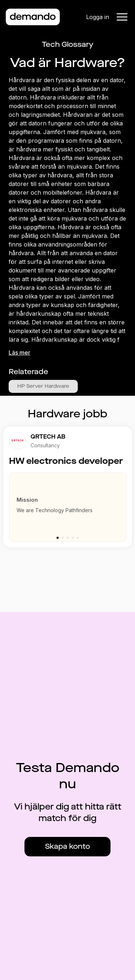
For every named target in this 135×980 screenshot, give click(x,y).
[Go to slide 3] (68, 538)
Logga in (98, 17)
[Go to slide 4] (73, 538)
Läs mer (19, 352)
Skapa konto (67, 846)
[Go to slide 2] (63, 538)
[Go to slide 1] (58, 538)
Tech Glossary (67, 45)
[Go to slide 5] (78, 538)
